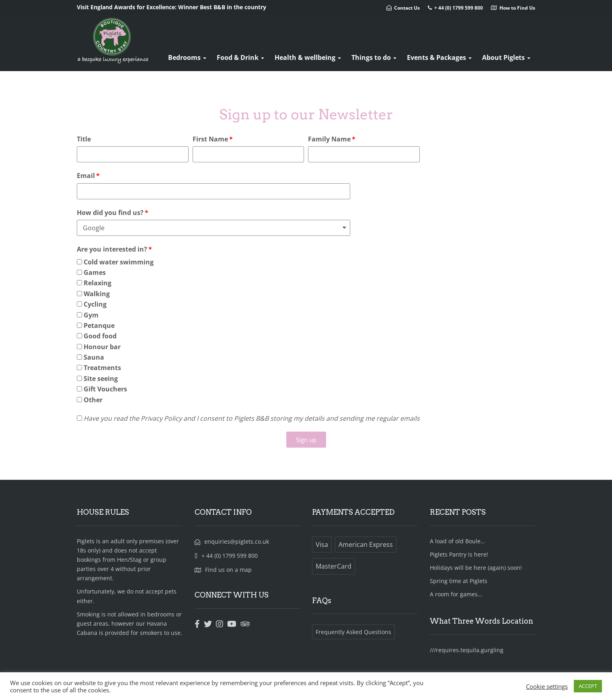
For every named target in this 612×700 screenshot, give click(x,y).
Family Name (329, 139)
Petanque (99, 325)
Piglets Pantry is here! (459, 554)
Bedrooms (187, 57)
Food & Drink (240, 57)
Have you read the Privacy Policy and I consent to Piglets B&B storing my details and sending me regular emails (252, 418)
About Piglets (506, 57)
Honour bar (102, 347)
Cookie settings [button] (547, 686)
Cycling (95, 304)
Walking (97, 294)
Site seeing (101, 379)
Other (93, 400)
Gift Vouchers (105, 389)
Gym (91, 315)
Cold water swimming (119, 262)
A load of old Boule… (457, 541)
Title (84, 139)
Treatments (102, 368)
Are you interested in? (112, 249)
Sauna (94, 357)
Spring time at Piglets (459, 581)
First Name (210, 139)
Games (95, 272)
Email (86, 176)
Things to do (374, 57)
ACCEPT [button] (588, 686)
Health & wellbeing (308, 57)
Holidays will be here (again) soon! (476, 568)
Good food (100, 336)
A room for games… (456, 594)
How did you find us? (110, 213)
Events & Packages (439, 57)
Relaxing (98, 283)
